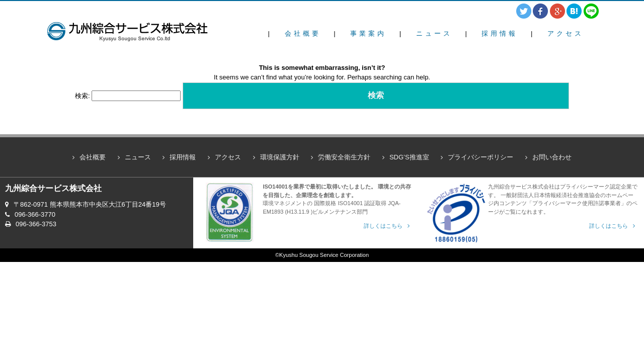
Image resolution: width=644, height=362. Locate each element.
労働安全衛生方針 (344, 157)
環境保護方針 (280, 157)
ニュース (434, 33)
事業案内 (368, 33)
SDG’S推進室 (409, 157)
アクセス (566, 33)
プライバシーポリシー (480, 157)
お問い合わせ (552, 157)
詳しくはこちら (383, 226)
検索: (83, 96)
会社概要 (303, 33)
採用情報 (500, 33)
